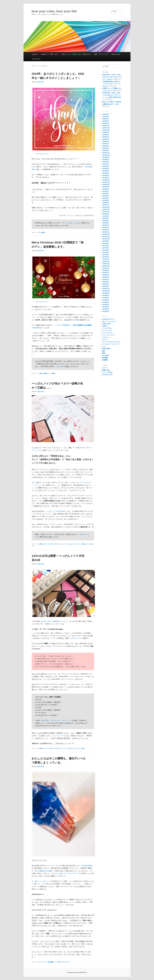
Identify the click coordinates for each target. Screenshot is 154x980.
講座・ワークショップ (101, 54)
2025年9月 (106, 132)
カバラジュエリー (108, 333)
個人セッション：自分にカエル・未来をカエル (76, 54)
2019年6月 (106, 302)
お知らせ (35, 54)
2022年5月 (106, 223)
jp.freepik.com (44, 154)
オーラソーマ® (43, 962)
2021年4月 (106, 252)
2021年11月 (106, 237)
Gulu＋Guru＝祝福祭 (50, 621)
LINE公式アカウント (109, 319)
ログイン (105, 368)
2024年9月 (106, 160)
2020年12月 (106, 262)
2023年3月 (106, 200)
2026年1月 (106, 123)
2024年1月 (106, 178)
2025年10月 (106, 130)
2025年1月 (106, 150)
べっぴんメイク (79, 448)
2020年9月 (106, 268)
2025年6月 (106, 139)
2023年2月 (106, 203)
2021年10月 (106, 239)
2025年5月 (106, 141)
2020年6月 (106, 275)
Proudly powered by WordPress (77, 972)
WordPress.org (107, 375)
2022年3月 (106, 228)
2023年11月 (106, 182)
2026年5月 (106, 114)
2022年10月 (106, 212)
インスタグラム (107, 328)
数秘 (46, 373)
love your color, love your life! (54, 11)
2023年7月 (106, 191)
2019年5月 (106, 304)
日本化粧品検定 (87, 866)
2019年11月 (106, 291)
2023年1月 (106, 205)
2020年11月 (106, 264)
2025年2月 (106, 148)
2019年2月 (106, 311)
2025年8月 (106, 135)
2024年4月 (106, 171)
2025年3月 (106, 146)
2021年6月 (106, 248)
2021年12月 (106, 234)
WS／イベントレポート (110, 321)
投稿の (106, 370)
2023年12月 (106, 180)
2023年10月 (106, 184)
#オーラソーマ (66, 962)
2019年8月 (106, 298)
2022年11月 (106, 209)
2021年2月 (106, 257)
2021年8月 (106, 243)
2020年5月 (106, 277)
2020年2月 (106, 284)
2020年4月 (106, 280)
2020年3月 (106, 282)
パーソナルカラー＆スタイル (53, 544)
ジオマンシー (106, 337)
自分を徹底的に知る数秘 (44, 871)
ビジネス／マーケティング (111, 344)
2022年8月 (106, 216)
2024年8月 (106, 162)
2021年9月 (106, 241)
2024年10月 (106, 157)
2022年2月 (106, 230)
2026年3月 (106, 119)
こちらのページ (84, 534)
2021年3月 (106, 255)
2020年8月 (106, 271)
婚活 (104, 351)
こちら (58, 366)
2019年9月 (106, 295)
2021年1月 (106, 259)
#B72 (59, 962)
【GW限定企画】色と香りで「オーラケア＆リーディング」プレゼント (112, 84)
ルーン (104, 346)
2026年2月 (106, 121)
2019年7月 (106, 300)
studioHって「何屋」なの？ (50, 54)
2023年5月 (106, 196)
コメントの (107, 372)
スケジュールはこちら (69, 223)
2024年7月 (106, 164)
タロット (105, 340)
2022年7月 (106, 218)
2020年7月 (106, 273)
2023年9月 (106, 187)
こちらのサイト (74, 638)
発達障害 (105, 360)
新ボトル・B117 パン (43, 881)
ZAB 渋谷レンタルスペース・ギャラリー (56, 720)
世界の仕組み (106, 349)
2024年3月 (106, 173)
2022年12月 (106, 207)
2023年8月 (106, 189)
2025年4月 (106, 144)
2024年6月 (106, 166)
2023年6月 (106, 194)
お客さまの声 (116, 54)
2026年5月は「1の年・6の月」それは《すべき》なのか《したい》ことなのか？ (112, 77)
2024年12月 (106, 153)
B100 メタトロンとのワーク (69, 873)
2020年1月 (106, 286)
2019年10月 (106, 293)
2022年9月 (106, 214)
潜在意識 (51, 962)
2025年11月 (106, 128)
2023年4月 (106, 198)
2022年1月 (106, 232)
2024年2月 (106, 175)
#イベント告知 (80, 544)
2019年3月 (106, 309)
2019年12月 (106, 289)
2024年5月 (106, 169)
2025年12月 (106, 126)
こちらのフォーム (58, 736)
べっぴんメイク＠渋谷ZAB (56, 511)
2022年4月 (106, 225)
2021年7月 (106, 246)
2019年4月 (106, 307)
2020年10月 (106, 266)
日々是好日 (42, 233)
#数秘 (53, 373)
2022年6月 (106, 221)
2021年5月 (106, 250)
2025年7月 (106, 137)
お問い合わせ (36, 59)
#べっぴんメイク (71, 544)
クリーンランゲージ (108, 335)
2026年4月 (106, 117)
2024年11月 (106, 155)
